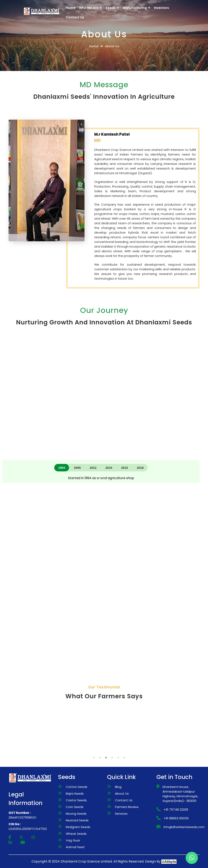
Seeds (112, 8)
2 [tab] (95, 752)
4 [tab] (107, 752)
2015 (109, 468)
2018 (140, 468)
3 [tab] (101, 752)
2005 (77, 468)
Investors (161, 8)
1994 (62, 468)
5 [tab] (113, 752)
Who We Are (90, 8)
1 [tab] (89, 752)
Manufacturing (136, 8)
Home (71, 8)
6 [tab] (119, 752)
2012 (93, 468)
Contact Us (75, 17)
